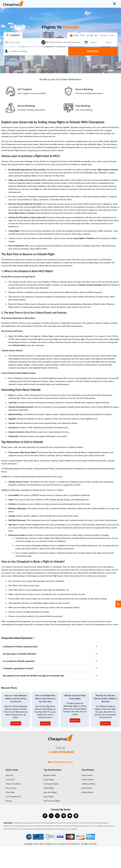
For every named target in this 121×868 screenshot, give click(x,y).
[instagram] (57, 816)
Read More (16, 723)
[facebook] (45, 816)
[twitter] (51, 816)
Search (93, 51)
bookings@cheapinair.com (61, 762)
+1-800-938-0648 (61, 752)
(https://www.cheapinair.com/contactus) (51, 829)
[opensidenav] (114, 4)
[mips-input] (86, 42)
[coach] (36, 51)
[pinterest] (64, 816)
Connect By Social (60, 809)
